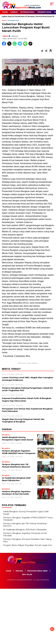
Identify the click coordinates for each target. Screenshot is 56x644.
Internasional (27, 12)
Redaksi (19, 571)
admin (5, 36)
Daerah (14, 12)
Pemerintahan (44, 12)
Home (5, 12)
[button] (42, 51)
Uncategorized (13, 20)
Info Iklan (27, 574)
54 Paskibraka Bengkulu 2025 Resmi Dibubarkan (25, 530)
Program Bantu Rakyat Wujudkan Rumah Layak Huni (28, 545)
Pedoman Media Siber (37, 571)
